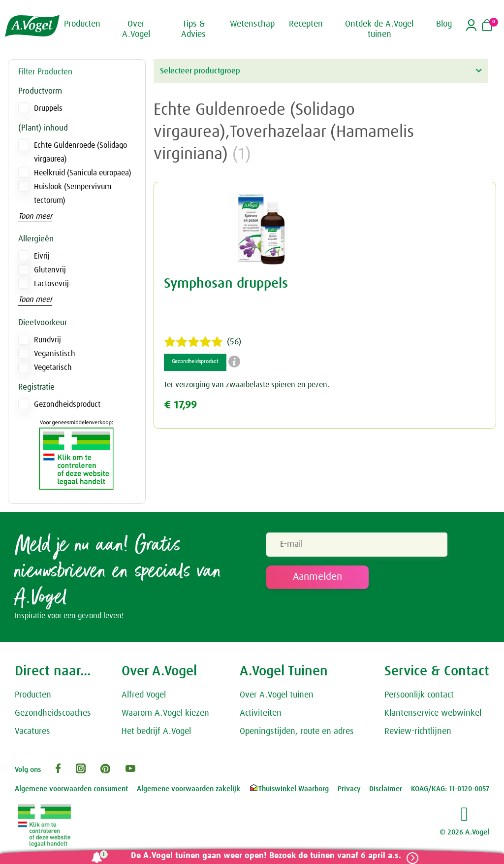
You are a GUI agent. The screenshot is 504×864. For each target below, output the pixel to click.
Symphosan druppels (226, 284)
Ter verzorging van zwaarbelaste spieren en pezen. (247, 385)
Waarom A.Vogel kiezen (165, 716)
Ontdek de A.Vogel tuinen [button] (379, 29)
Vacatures (32, 734)
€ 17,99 (180, 405)
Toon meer (35, 216)
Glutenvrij (50, 270)
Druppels (48, 108)
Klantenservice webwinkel (433, 716)
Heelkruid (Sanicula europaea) (82, 173)
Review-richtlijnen (418, 734)
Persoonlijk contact (419, 698)
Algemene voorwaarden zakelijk (189, 792)
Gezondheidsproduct (67, 404)
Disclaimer (386, 792)
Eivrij (42, 256)
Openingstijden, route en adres (297, 734)
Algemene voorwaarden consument (71, 792)
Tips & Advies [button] (193, 29)
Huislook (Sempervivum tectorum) (73, 194)
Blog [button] (444, 24)
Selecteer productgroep (321, 71)
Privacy (349, 792)
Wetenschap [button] (252, 24)
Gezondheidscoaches (53, 716)
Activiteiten (261, 716)
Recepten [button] (306, 24)
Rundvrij (47, 340)
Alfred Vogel (144, 698)
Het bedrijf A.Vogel (156, 734)
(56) (203, 342)
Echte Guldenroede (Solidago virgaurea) (80, 152)
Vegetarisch (53, 367)
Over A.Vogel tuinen (277, 698)
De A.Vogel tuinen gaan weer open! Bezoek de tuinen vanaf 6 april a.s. (262, 856)
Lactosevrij (51, 284)
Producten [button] (82, 24)
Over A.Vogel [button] (136, 29)
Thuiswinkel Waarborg (289, 792)
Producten (33, 698)
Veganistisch (55, 354)
